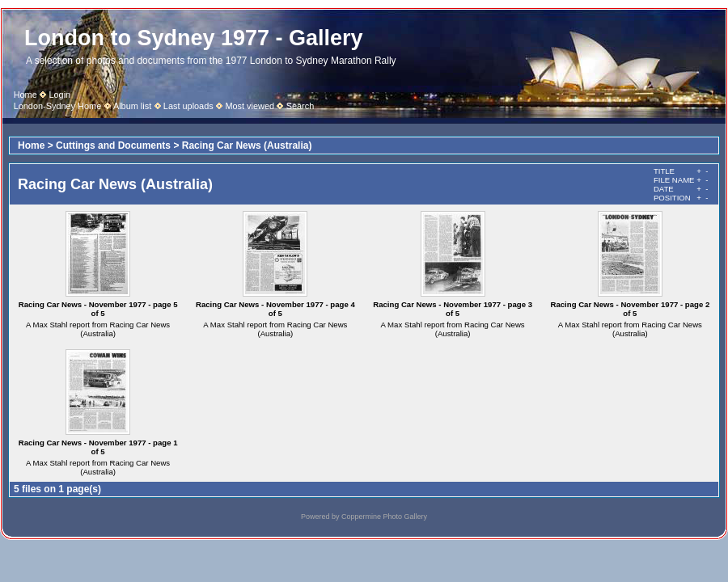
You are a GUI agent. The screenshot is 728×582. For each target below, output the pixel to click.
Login (59, 95)
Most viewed (250, 106)
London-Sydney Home (58, 106)
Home (25, 95)
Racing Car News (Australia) (247, 145)
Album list (132, 106)
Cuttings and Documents (113, 145)
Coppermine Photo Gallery (384, 517)
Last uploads (188, 106)
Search (301, 106)
